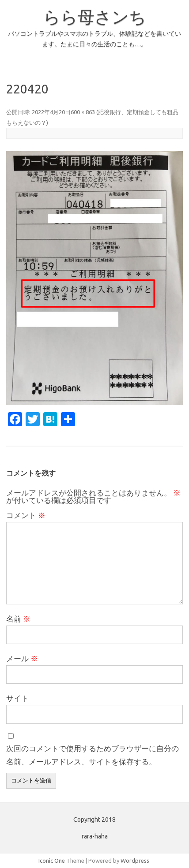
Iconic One (52, 861)
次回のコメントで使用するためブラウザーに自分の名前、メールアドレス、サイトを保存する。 (93, 755)
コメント (26, 515)
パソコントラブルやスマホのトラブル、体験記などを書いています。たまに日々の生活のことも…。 (94, 39)
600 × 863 (83, 112)
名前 (18, 619)
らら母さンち (95, 17)
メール (22, 658)
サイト (17, 698)
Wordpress (135, 861)
